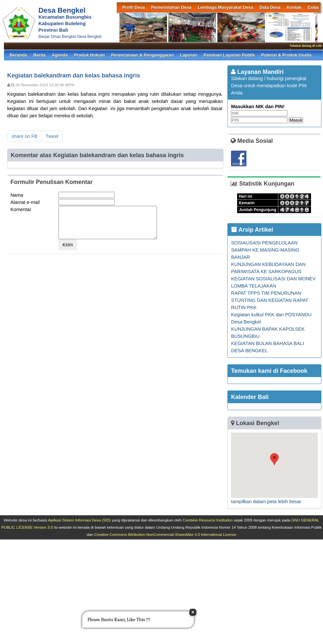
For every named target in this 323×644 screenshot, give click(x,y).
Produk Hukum (90, 55)
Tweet (52, 136)
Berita (39, 55)
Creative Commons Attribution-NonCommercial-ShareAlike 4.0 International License (165, 534)
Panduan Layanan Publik (229, 55)
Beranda (18, 55)
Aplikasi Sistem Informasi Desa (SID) (79, 520)
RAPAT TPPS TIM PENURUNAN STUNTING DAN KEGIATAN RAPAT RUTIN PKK (269, 300)
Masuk (296, 120)
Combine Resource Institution (208, 520)
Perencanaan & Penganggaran (142, 55)
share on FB (24, 136)
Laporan (189, 55)
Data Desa (270, 7)
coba (313, 7)
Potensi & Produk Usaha (286, 55)
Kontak (294, 7)
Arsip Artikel (252, 230)
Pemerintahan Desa (171, 7)
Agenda (60, 55)
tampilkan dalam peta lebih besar (266, 502)
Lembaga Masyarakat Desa (225, 7)
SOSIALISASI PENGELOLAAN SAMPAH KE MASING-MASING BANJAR (265, 250)
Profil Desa (134, 7)
